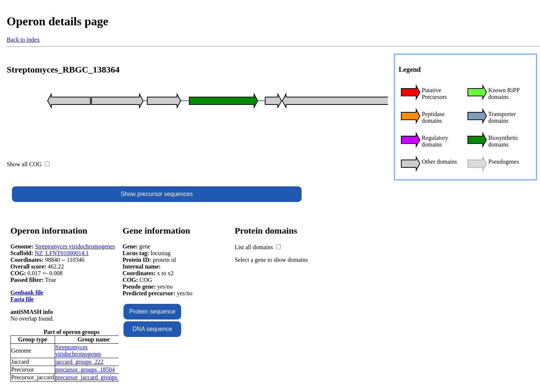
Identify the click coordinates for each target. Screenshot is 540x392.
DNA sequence (152, 329)
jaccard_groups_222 (80, 362)
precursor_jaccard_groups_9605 (94, 377)
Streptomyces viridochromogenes (75, 246)
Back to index (23, 40)
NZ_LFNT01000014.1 (62, 253)
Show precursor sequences (157, 194)
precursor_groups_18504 (85, 369)
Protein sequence (152, 311)
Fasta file (22, 299)
